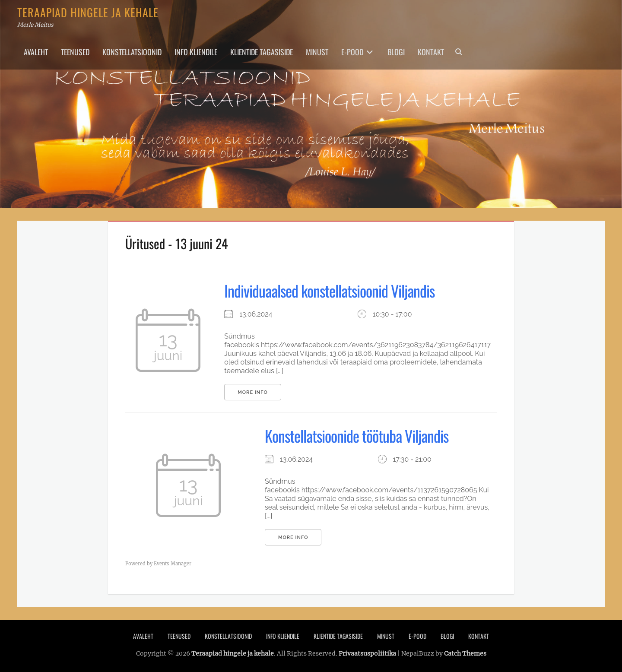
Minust (317, 52)
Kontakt (431, 52)
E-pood (352, 52)
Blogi (396, 52)
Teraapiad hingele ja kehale (88, 12)
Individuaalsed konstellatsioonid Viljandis (329, 290)
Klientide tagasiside (262, 52)
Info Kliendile (196, 52)
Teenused (75, 52)
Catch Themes (465, 653)
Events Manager (173, 564)
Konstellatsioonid (132, 52)
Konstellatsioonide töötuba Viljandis (357, 436)
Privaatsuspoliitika (367, 653)
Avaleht (36, 52)
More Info (252, 392)
